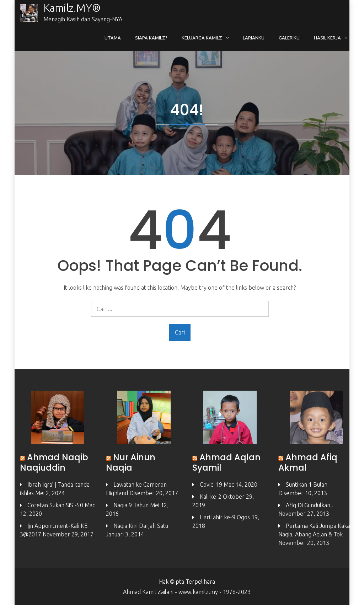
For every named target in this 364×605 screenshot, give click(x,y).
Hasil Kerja (327, 38)
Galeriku (289, 38)
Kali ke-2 (211, 497)
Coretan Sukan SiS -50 (55, 505)
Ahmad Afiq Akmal (308, 462)
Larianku (254, 38)
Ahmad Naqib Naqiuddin (54, 462)
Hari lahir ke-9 (218, 517)
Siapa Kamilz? (151, 38)
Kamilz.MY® (72, 8)
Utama (113, 38)
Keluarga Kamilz (202, 38)
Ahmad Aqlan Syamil (226, 462)
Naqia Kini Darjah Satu (141, 526)
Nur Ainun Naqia (131, 462)
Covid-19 (211, 484)
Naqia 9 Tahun (131, 505)
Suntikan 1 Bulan (307, 484)
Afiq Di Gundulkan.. (309, 505)
